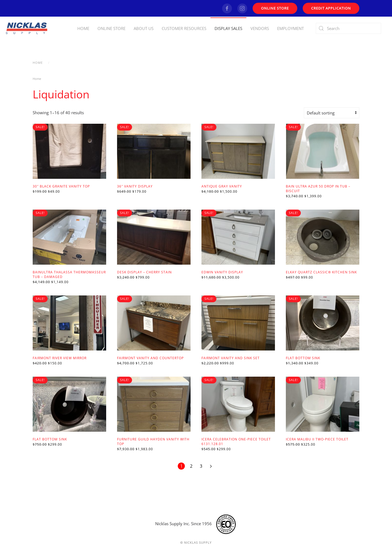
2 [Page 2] (191, 466)
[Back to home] (27, 28)
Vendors (260, 28)
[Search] (348, 28)
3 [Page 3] (201, 466)
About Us (144, 28)
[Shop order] (332, 113)
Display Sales (228, 28)
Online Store (111, 28)
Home (83, 28)
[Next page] (211, 466)
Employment (290, 28)
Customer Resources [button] (184, 28)
